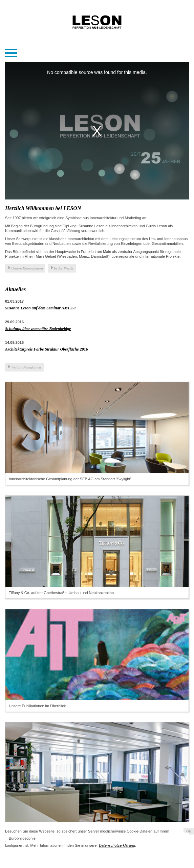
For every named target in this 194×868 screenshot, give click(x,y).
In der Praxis (64, 268)
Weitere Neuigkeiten (26, 367)
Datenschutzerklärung (117, 845)
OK (189, 831)
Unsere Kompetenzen (27, 268)
